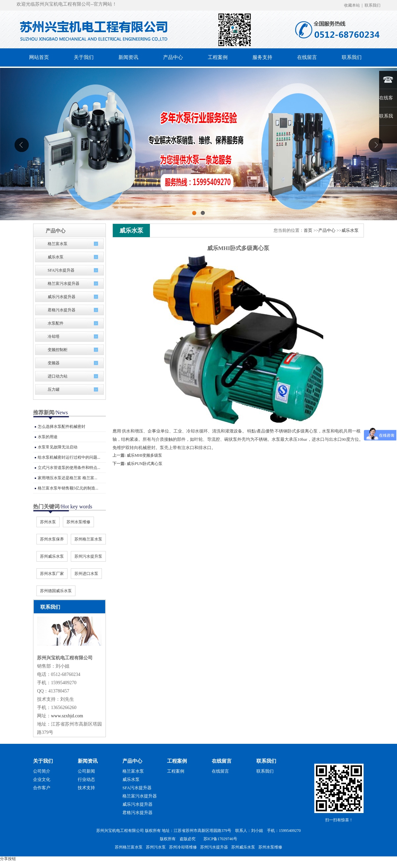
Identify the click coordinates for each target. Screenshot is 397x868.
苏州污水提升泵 (88, 556)
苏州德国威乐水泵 (56, 591)
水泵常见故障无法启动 (58, 447)
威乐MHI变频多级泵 (144, 455)
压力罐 (54, 389)
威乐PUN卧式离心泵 (145, 464)
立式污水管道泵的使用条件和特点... (69, 468)
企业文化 (42, 779)
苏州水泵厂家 (52, 574)
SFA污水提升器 (61, 270)
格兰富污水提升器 (64, 283)
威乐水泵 (56, 257)
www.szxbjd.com (67, 716)
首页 (308, 230)
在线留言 (222, 761)
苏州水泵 (48, 522)
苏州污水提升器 (214, 847)
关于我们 (43, 761)
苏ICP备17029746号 (221, 839)
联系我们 (373, 5)
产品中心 (327, 230)
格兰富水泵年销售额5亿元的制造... (68, 488)
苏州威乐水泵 (52, 556)
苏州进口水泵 (86, 574)
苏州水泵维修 (78, 522)
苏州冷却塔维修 (183, 847)
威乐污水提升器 (62, 297)
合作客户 (42, 788)
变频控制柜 (58, 350)
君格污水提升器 (62, 310)
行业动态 (86, 779)
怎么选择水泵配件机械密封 (62, 427)
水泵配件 (56, 323)
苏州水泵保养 (52, 539)
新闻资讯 (88, 761)
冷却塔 (54, 336)
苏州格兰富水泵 (88, 539)
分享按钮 (8, 859)
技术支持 (86, 788)
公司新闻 (86, 771)
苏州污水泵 (156, 847)
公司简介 (42, 771)
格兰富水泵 (58, 244)
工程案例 (177, 761)
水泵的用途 (48, 437)
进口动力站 (58, 376)
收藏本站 (352, 5)
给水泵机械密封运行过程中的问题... (69, 457)
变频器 (54, 363)
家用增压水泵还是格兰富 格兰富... (67, 478)
